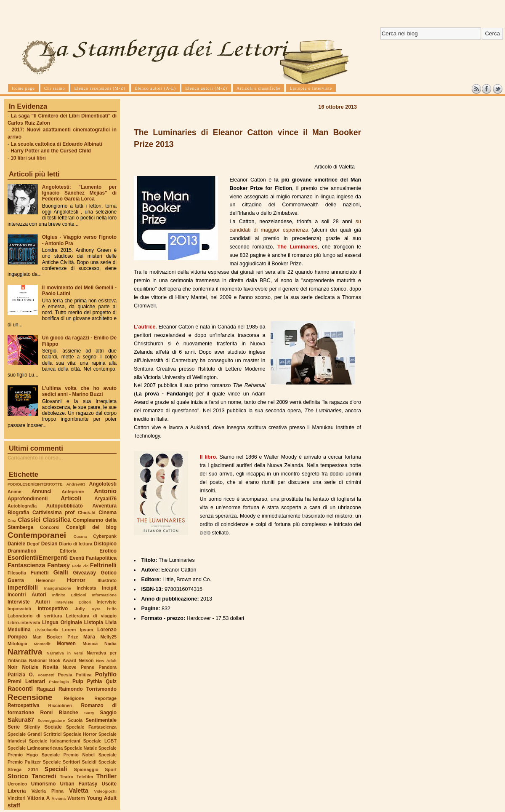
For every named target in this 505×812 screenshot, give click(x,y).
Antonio (105, 491)
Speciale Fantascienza (91, 727)
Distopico (105, 544)
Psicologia (59, 682)
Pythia (95, 681)
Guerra (16, 580)
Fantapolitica (101, 558)
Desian (49, 544)
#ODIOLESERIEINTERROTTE (35, 484)
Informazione (104, 595)
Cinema (108, 513)
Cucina (80, 536)
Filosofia (17, 573)
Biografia (18, 513)
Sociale (53, 727)
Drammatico (22, 551)
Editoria (68, 551)
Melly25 (108, 637)
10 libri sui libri (28, 158)
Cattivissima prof (53, 513)
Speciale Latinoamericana (35, 748)
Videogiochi (106, 791)
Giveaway (85, 573)
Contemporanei (37, 535)
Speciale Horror (80, 734)
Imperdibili (23, 588)
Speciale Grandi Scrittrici (35, 734)
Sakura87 (21, 720)
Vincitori (16, 798)
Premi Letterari (26, 681)
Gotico (109, 573)
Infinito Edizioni (69, 595)
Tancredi (44, 776)
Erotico (108, 551)
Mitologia (17, 644)
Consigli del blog (91, 527)
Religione (74, 698)
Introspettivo (53, 609)
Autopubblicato (65, 506)
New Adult (106, 661)
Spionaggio (86, 769)
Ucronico (17, 784)
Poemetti (46, 675)
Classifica (57, 520)
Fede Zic (80, 566)
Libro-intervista (24, 622)
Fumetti (40, 573)
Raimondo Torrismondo (88, 689)
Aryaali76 (105, 499)
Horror (76, 580)
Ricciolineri (60, 705)
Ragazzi (46, 689)
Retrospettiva (24, 705)
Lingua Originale (62, 622)
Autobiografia (22, 506)
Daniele (16, 544)
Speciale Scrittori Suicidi (69, 762)
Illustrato (107, 580)
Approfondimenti (28, 499)
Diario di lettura (76, 544)
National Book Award (53, 660)
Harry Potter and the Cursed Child (51, 151)
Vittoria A (39, 798)
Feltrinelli (103, 565)
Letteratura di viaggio (91, 616)
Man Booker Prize (55, 637)
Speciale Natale (80, 748)
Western (76, 798)
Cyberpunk (105, 536)
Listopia (94, 622)
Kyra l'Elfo (104, 609)
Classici (29, 520)
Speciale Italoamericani (55, 741)
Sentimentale (101, 720)
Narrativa (25, 652)
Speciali (56, 769)
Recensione (30, 697)
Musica (90, 644)
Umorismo (44, 784)
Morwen (66, 644)
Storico (18, 776)
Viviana (59, 798)
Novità (50, 667)
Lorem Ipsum (78, 630)
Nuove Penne (78, 667)
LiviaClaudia (47, 630)
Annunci (41, 491)
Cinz (12, 520)
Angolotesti (103, 484)
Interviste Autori (29, 602)
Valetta (79, 791)
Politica (84, 675)
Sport (111, 769)
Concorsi (50, 527)
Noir (13, 667)
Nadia (110, 644)
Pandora (108, 667)
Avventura (105, 506)
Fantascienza (26, 565)
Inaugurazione (58, 588)
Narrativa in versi (65, 653)
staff (14, 805)
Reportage (105, 698)
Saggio (108, 713)
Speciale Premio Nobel (68, 755)
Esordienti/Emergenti (38, 558)
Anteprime (73, 491)
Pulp (78, 681)
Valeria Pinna (48, 791)
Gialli (61, 572)
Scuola (75, 720)
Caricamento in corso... (35, 458)
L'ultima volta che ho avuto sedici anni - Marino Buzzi (79, 391)
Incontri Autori (27, 595)
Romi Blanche (59, 713)
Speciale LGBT (100, 741)
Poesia (65, 675)
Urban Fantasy (78, 784)
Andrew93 (76, 484)
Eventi (77, 558)
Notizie (30, 667)
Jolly (80, 609)
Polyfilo (106, 674)
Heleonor (45, 580)
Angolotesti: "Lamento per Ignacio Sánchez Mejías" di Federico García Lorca (79, 193)
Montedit (42, 644)
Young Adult (102, 798)
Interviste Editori (73, 602)
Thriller (106, 776)
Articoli (71, 498)
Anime (15, 491)
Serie (14, 727)
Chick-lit (87, 513)
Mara (89, 637)
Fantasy (58, 565)
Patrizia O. (21, 675)
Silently (32, 727)
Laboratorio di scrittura (35, 616)
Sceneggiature (51, 720)
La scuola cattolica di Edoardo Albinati (56, 144)
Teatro (66, 777)
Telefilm (85, 777)
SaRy (89, 713)
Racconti (20, 689)
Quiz (111, 681)
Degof (33, 544)
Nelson (86, 660)
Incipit (109, 588)
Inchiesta (86, 588)
